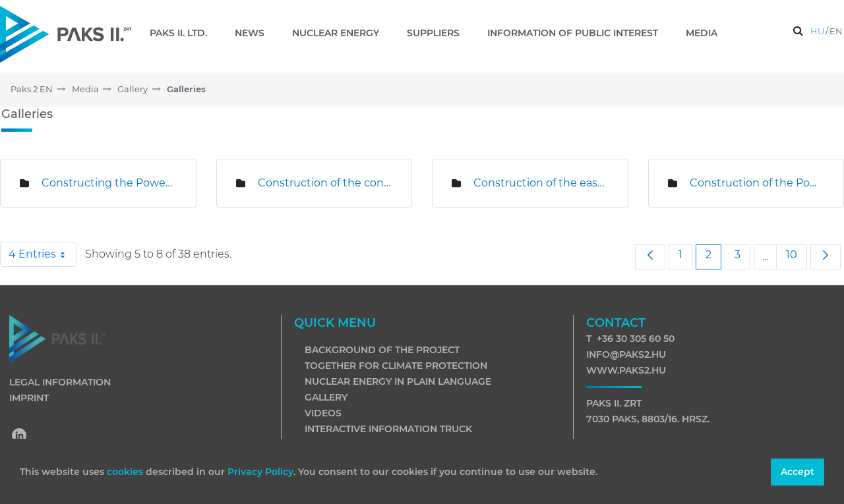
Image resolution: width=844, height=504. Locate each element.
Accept (798, 472)
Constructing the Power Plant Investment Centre (109, 183)
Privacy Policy (260, 472)
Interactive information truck (388, 429)
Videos (323, 413)
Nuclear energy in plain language (398, 381)
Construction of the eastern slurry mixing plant (541, 183)
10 (796, 254)
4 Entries (43, 254)
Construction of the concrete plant (325, 183)
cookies (126, 472)
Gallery (326, 397)
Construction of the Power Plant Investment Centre (757, 183)
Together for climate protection (396, 366)
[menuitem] (184, 33)
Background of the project (382, 350)
